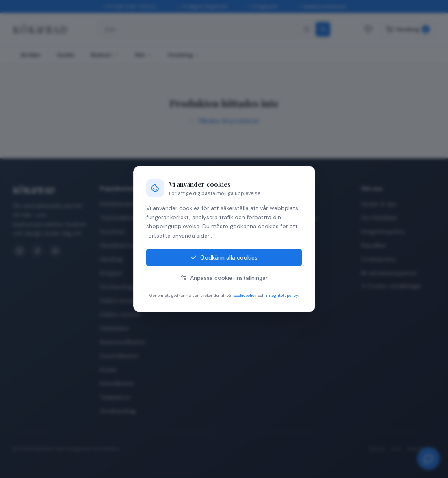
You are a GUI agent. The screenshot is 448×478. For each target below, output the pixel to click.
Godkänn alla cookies (224, 257)
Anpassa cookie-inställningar (224, 278)
